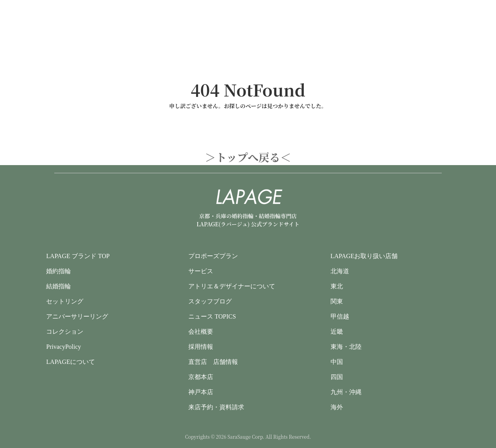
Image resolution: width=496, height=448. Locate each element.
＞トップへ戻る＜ (248, 157)
